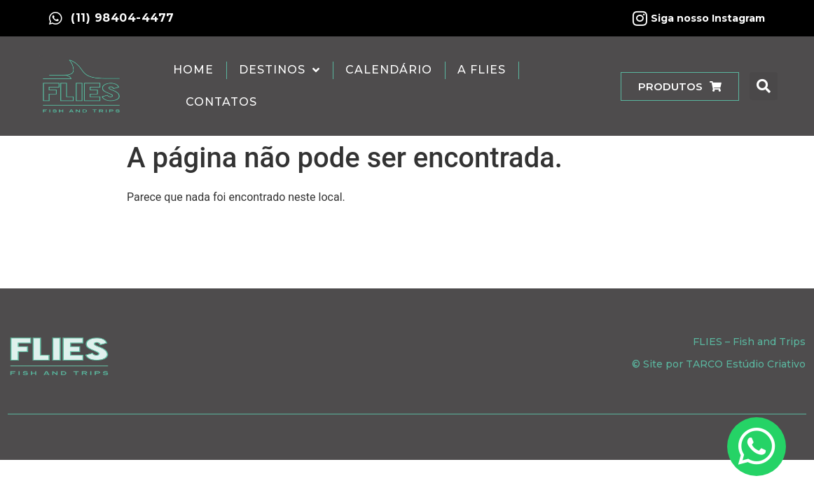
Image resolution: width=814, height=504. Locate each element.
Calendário (389, 70)
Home (193, 70)
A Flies (482, 70)
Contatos (221, 102)
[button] (764, 86)
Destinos (280, 70)
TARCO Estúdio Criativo (746, 364)
